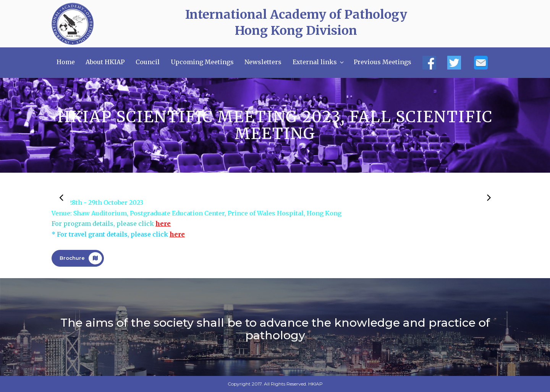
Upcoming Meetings (202, 62)
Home (66, 62)
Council (148, 62)
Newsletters (263, 62)
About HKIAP (105, 62)
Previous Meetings (383, 62)
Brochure (81, 258)
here (163, 224)
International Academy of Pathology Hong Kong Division (296, 23)
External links (319, 62)
